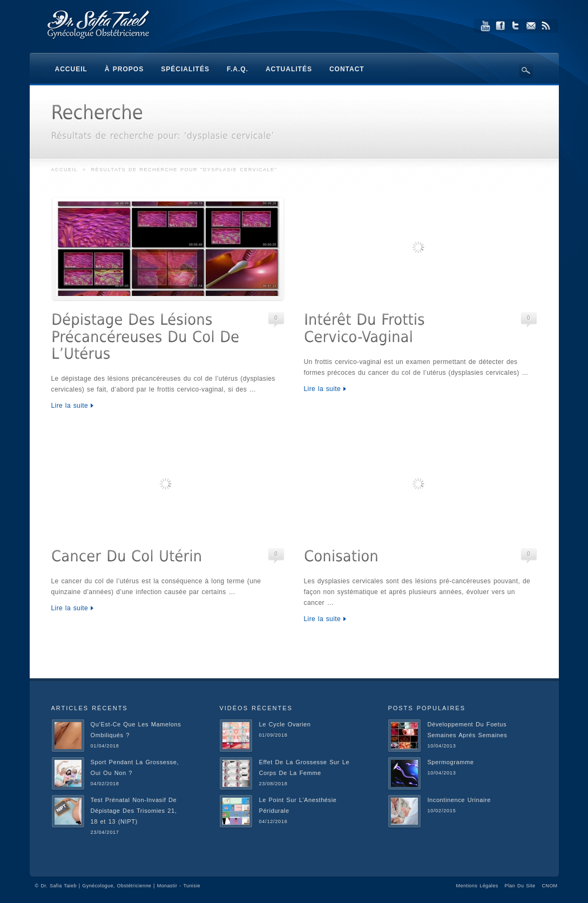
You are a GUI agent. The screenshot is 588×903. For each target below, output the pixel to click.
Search (526, 71)
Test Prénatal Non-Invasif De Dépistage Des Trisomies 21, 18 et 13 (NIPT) (134, 811)
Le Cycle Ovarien (285, 724)
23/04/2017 (105, 832)
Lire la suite (70, 406)
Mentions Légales (477, 886)
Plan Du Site (520, 886)
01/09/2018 (273, 735)
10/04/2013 (441, 746)
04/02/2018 (105, 784)
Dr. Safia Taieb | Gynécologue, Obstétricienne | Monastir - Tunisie (120, 886)
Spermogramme (450, 762)
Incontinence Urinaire (459, 800)
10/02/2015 (441, 811)
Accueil (65, 170)
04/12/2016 (273, 821)
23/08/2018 (273, 784)
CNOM (549, 886)
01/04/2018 (105, 746)
